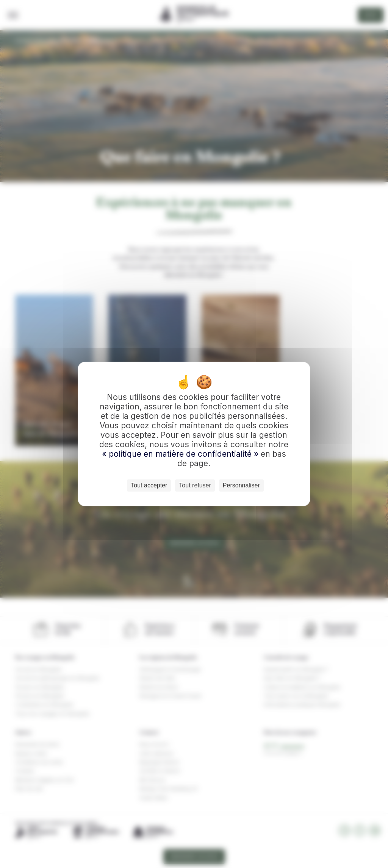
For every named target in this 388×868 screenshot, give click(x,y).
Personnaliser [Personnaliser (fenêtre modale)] (241, 485)
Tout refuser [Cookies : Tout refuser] (195, 485)
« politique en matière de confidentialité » (181, 454)
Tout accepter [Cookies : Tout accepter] (149, 485)
